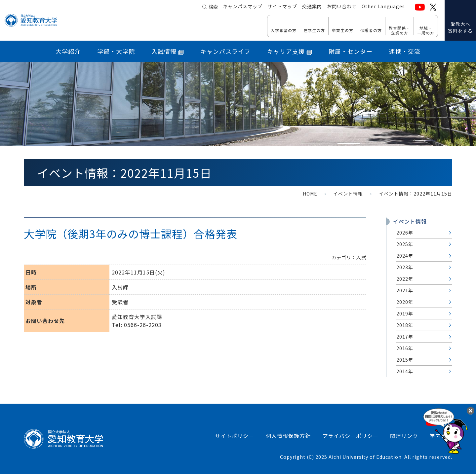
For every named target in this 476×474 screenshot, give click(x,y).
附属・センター (351, 51)
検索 (213, 7)
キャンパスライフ (225, 51)
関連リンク (404, 436)
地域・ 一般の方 (426, 30)
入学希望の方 (284, 30)
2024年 (405, 256)
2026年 (405, 233)
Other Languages (383, 7)
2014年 (405, 371)
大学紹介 (68, 51)
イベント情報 (348, 194)
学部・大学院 (116, 51)
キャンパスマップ (243, 7)
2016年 (405, 348)
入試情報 (168, 51)
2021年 (405, 290)
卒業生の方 (343, 30)
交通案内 (312, 7)
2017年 (405, 337)
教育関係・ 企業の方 (399, 30)
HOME (310, 194)
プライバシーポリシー (350, 436)
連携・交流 (405, 51)
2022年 (405, 279)
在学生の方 (314, 30)
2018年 (405, 325)
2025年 (405, 244)
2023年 (405, 267)
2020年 (405, 302)
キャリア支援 (290, 51)
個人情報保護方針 (288, 436)
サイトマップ (282, 7)
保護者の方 (371, 30)
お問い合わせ (342, 7)
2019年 (405, 313)
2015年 (405, 360)
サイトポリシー (235, 436)
